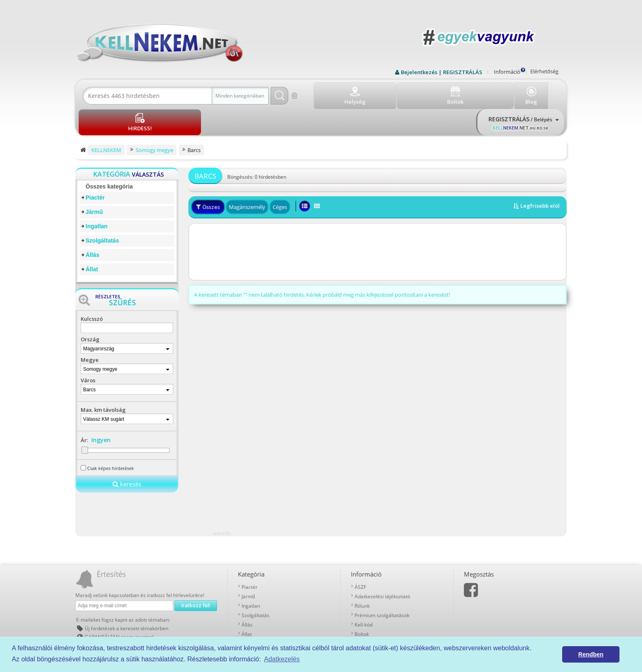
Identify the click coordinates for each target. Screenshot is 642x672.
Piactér (95, 168)
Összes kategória (109, 157)
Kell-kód (364, 594)
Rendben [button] (591, 654)
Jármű (94, 182)
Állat (92, 240)
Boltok (362, 604)
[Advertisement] (378, 223)
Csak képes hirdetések (111, 438)
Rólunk (362, 576)
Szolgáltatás (102, 211)
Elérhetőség (544, 71)
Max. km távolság (103, 380)
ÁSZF (360, 557)
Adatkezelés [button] (282, 659)
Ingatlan (97, 197)
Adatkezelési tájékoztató (382, 566)
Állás (92, 225)
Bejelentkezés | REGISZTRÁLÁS (442, 72)
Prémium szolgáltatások (382, 585)
